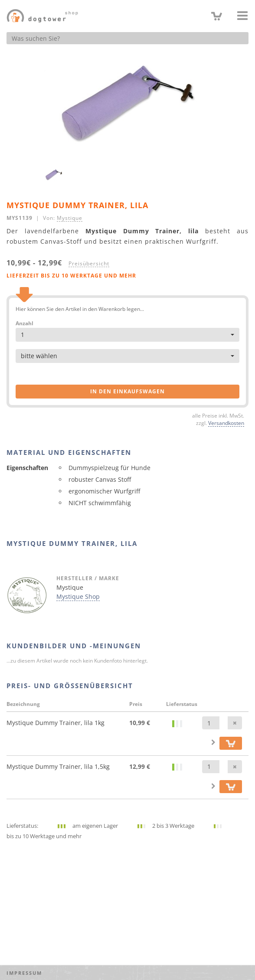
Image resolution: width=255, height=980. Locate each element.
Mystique (70, 218)
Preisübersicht (89, 263)
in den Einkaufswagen (127, 391)
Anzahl (25, 323)
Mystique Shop (78, 596)
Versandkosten (226, 423)
